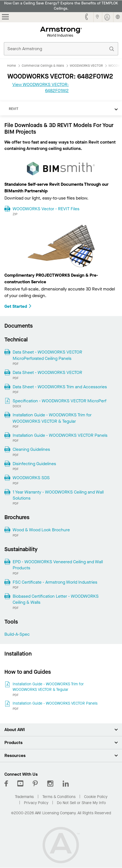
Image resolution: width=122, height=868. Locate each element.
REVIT (14, 109)
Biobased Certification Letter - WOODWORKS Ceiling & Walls (56, 599)
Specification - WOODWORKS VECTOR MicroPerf (59, 401)
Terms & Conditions (59, 797)
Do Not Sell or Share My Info (81, 803)
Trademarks (24, 797)
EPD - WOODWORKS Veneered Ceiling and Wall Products (58, 565)
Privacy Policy (36, 803)
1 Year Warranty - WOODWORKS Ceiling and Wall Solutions (58, 495)
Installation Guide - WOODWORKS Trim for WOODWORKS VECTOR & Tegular (52, 418)
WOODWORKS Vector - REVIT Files (46, 209)
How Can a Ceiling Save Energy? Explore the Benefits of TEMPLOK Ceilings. (61, 6)
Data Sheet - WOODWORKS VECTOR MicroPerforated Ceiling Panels (47, 355)
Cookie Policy (96, 797)
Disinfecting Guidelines (34, 464)
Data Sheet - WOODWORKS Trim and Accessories (60, 387)
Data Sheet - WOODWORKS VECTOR (47, 372)
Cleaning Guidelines (31, 449)
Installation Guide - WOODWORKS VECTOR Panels (60, 435)
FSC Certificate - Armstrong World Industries (55, 582)
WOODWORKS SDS (31, 478)
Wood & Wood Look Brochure (41, 530)
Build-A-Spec (17, 634)
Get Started (18, 306)
